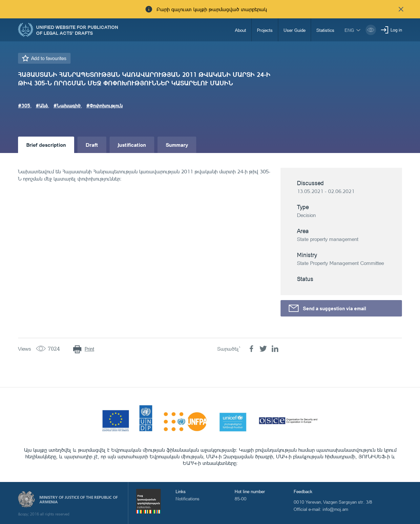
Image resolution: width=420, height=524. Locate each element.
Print (89, 349)
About (241, 30)
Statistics (325, 30)
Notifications (188, 499)
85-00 (241, 499)
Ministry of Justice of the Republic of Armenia (79, 500)
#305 (24, 105)
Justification (132, 145)
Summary (177, 145)
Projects (265, 30)
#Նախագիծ (67, 105)
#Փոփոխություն (105, 105)
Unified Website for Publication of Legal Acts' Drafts (77, 30)
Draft (92, 145)
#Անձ (42, 105)
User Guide (294, 30)
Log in (396, 30)
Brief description (46, 145)
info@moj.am (335, 509)
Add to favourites (49, 58)
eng (349, 30)
